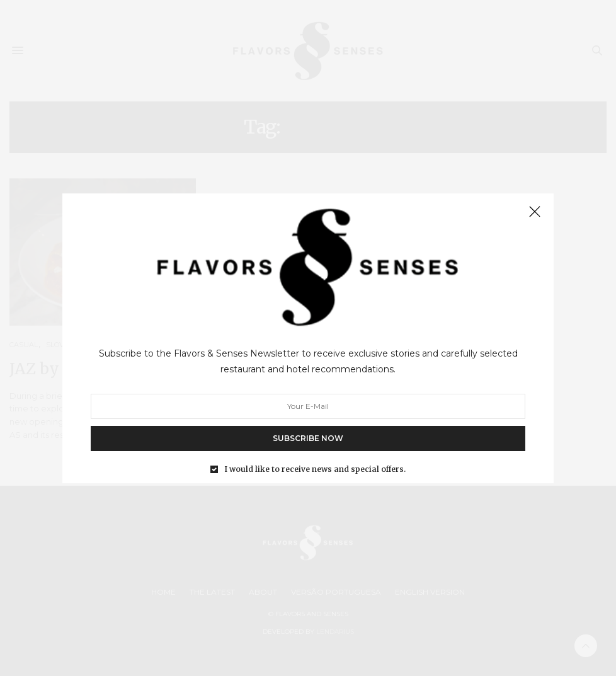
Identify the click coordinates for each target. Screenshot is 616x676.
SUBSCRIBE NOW (308, 438)
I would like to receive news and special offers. (315, 469)
